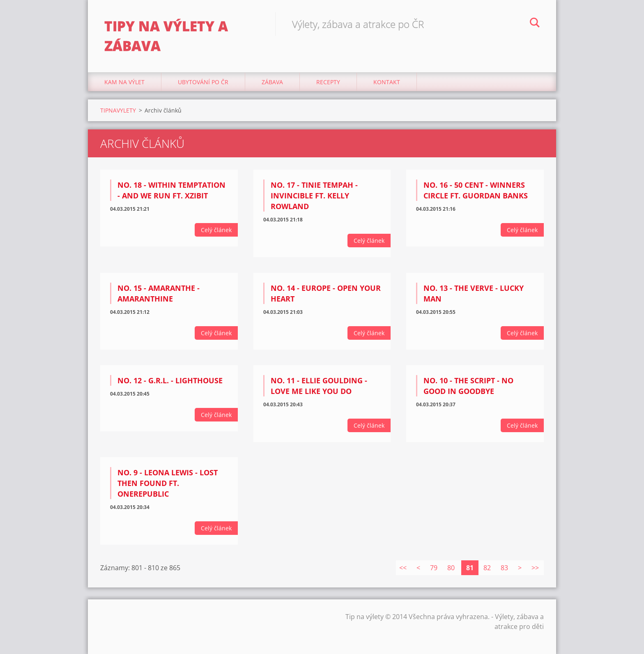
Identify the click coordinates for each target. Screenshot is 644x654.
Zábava (272, 82)
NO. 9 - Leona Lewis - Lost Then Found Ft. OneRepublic (168, 483)
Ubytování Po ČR (203, 82)
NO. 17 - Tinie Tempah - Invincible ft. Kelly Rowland (314, 196)
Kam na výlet (124, 82)
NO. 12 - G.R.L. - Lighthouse (170, 380)
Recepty (328, 82)
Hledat (535, 24)
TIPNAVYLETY (118, 110)
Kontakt (387, 82)
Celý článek (216, 230)
